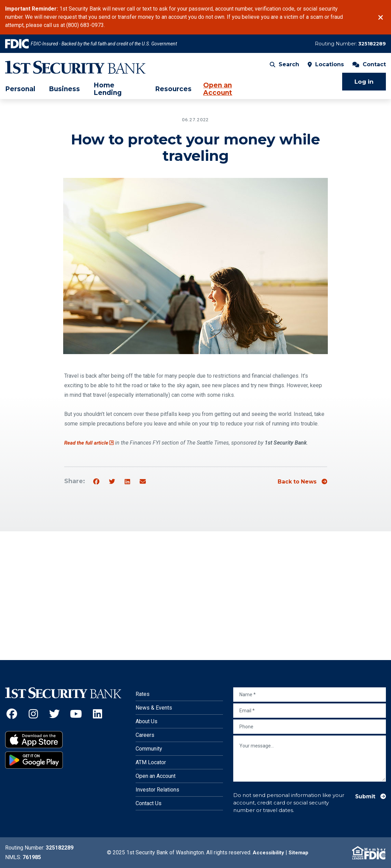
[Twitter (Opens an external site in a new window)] (55, 714)
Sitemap (299, 852)
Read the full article (90, 443)
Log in (364, 84)
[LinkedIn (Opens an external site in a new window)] (97, 714)
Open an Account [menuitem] (218, 92)
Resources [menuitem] (173, 92)
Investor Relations (157, 790)
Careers (145, 735)
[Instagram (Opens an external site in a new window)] (33, 714)
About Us (146, 721)
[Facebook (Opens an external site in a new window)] (12, 714)
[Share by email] (143, 482)
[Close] (381, 17)
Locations (326, 67)
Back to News (294, 482)
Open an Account (156, 776)
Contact (369, 67)
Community (149, 749)
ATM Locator (151, 762)
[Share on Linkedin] (127, 482)
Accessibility (268, 852)
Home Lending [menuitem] (108, 92)
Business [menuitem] (64, 92)
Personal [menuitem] (20, 92)
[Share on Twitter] (112, 482)
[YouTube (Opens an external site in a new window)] (76, 714)
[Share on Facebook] (96, 482)
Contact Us (149, 803)
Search (284, 67)
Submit (364, 796)
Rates (143, 694)
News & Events (154, 708)
